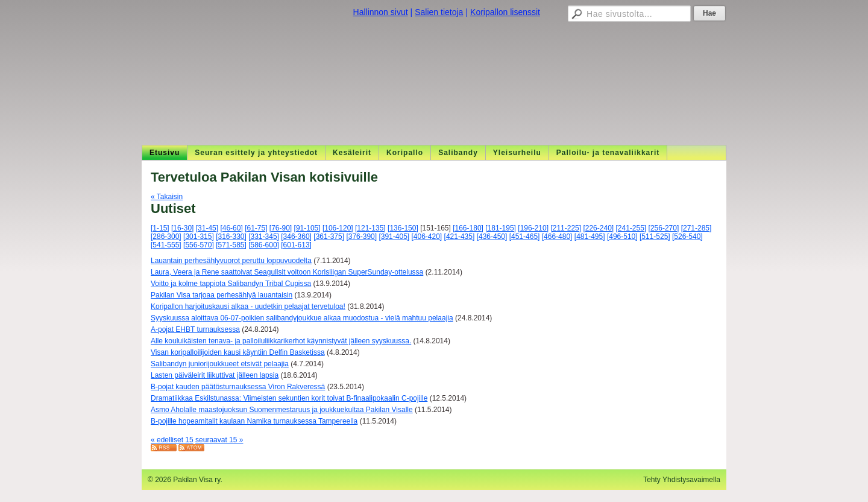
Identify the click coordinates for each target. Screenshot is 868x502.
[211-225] (566, 228)
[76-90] (281, 228)
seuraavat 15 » (219, 440)
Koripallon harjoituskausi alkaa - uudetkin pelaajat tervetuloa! (248, 307)
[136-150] (403, 228)
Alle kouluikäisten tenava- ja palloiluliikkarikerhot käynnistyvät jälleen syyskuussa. (281, 341)
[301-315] (199, 237)
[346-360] (296, 237)
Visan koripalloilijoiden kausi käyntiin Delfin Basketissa (238, 352)
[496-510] (622, 237)
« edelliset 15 (172, 440)
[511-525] (655, 237)
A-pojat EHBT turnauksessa (195, 329)
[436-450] (492, 237)
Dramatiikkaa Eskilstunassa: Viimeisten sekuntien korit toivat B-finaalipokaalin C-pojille (289, 398)
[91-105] (307, 228)
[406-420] (427, 237)
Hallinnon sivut (381, 12)
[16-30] (182, 228)
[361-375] (329, 237)
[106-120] (338, 228)
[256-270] (664, 228)
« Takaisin (167, 197)
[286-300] (166, 237)
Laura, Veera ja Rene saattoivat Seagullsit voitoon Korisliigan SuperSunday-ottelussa (287, 272)
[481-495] (590, 237)
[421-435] (460, 237)
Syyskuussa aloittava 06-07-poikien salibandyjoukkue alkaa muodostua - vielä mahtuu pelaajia (302, 318)
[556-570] (199, 245)
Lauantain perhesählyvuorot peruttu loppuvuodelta (231, 261)
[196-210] (533, 228)
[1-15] (160, 228)
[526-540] (687, 237)
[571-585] (231, 245)
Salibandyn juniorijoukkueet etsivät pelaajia (220, 364)
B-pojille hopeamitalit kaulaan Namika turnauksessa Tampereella (254, 421)
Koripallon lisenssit (505, 12)
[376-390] (361, 237)
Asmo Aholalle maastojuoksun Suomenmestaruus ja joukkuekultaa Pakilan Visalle (282, 410)
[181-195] (501, 228)
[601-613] (296, 245)
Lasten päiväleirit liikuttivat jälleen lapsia (215, 375)
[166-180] (468, 228)
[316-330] (231, 237)
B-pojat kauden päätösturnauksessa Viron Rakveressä (238, 387)
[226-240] (598, 228)
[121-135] (370, 228)
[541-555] (166, 245)
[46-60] (231, 228)
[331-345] (264, 237)
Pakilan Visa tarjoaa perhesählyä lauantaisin (222, 295)
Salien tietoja (439, 12)
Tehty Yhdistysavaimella (682, 480)
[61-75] (256, 228)
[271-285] (697, 228)
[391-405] (394, 237)
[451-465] (525, 237)
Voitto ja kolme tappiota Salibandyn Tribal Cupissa (231, 284)
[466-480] (557, 237)
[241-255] (631, 228)
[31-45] (207, 228)
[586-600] (264, 245)
